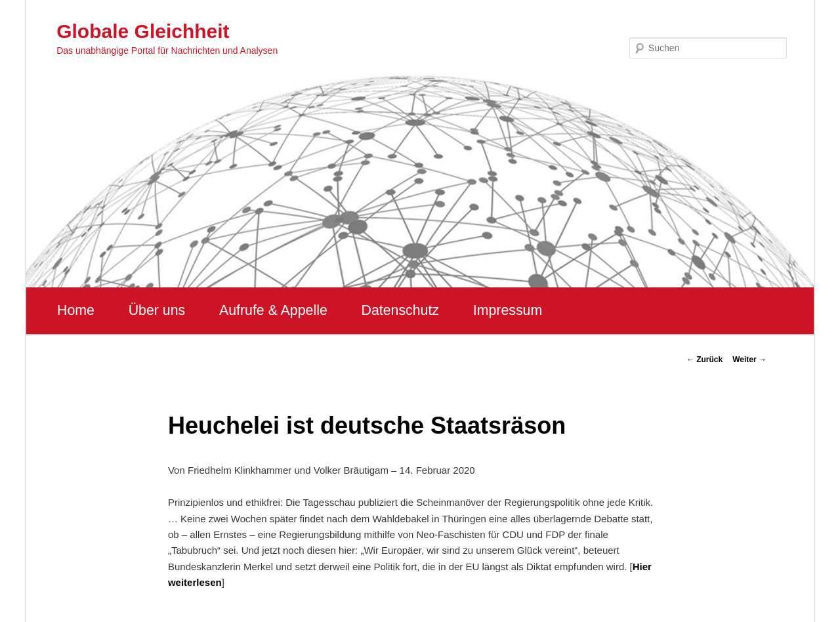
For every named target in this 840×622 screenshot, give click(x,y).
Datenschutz (400, 310)
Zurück (704, 360)
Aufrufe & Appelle (273, 310)
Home (76, 310)
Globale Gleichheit (143, 31)
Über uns (157, 310)
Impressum (508, 310)
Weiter (749, 360)
